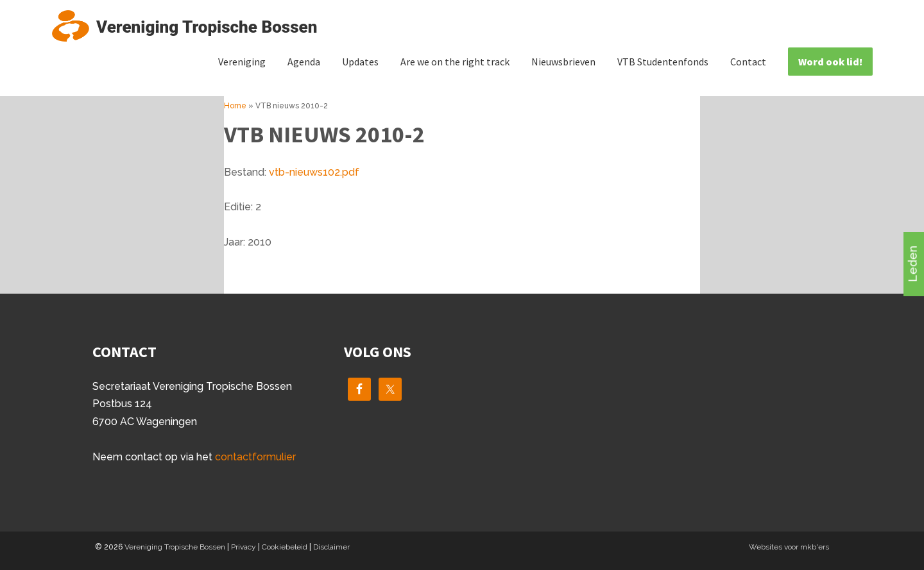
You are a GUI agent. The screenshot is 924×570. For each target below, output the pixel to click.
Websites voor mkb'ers (789, 547)
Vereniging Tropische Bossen (175, 547)
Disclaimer (331, 547)
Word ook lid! (830, 62)
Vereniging (242, 62)
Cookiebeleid (285, 547)
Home (235, 106)
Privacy (244, 547)
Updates (360, 62)
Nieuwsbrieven (563, 62)
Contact (748, 62)
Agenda (304, 62)
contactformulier (255, 457)
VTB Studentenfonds (663, 62)
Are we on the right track (455, 62)
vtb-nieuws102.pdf (314, 172)
